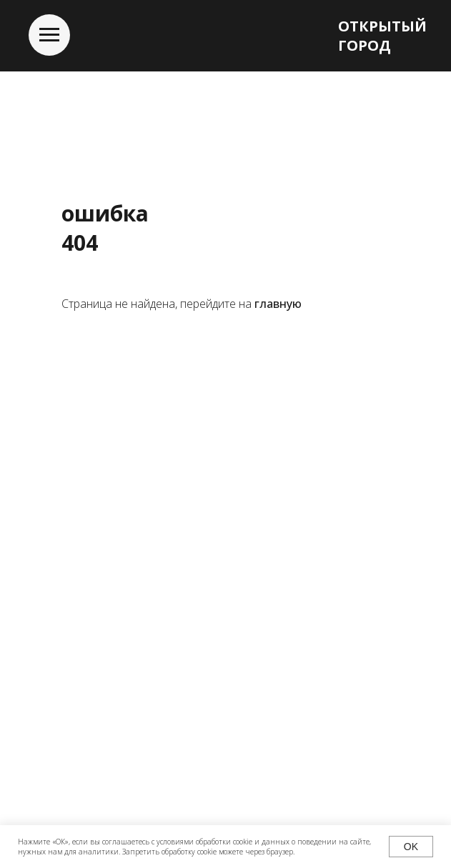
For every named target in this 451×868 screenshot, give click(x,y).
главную (278, 304)
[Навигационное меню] (49, 35)
